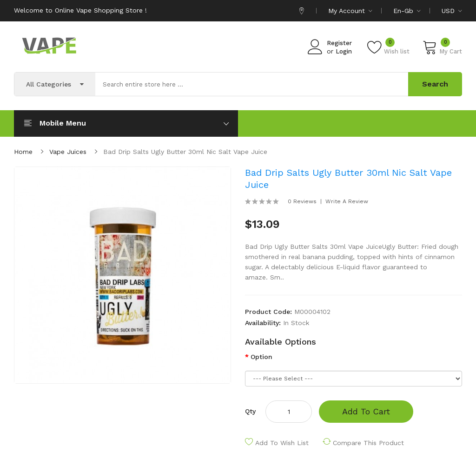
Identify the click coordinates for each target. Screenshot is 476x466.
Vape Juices (68, 152)
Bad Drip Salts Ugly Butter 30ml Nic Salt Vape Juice (185, 152)
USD (452, 11)
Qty (250, 411)
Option (261, 357)
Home (23, 152)
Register (339, 43)
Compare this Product (368, 443)
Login (344, 51)
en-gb (407, 11)
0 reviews (302, 201)
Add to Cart (366, 411)
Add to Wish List (282, 443)
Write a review (347, 201)
